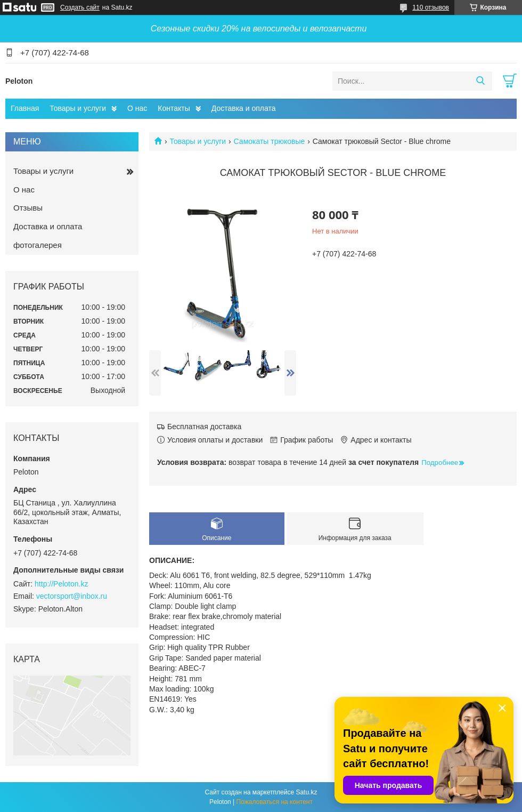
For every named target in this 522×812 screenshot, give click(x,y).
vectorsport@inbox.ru (72, 596)
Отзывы (28, 208)
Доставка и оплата (244, 108)
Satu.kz (306, 792)
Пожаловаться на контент (275, 802)
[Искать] (480, 81)
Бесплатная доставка (204, 427)
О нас (137, 108)
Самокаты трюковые (270, 141)
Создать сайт (80, 7)
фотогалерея (38, 245)
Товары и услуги (78, 108)
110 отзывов (431, 7)
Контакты (174, 108)
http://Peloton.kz (61, 584)
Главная (25, 108)
